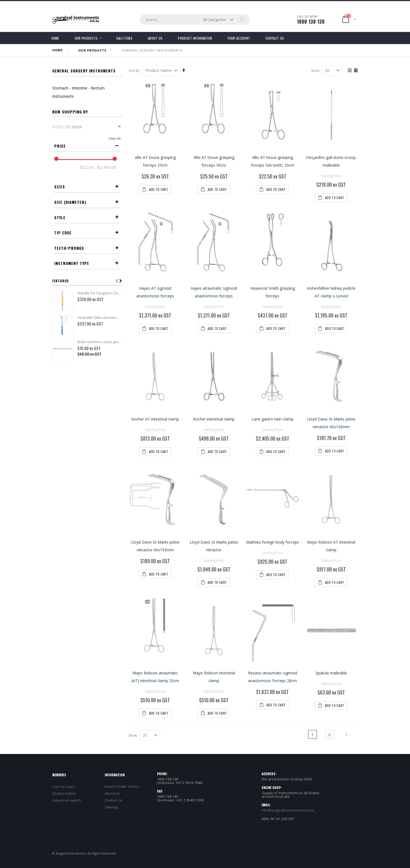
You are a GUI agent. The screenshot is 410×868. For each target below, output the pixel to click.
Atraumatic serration (93, 355)
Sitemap (111, 807)
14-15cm (102, 192)
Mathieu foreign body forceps (273, 542)
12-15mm (103, 269)
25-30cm (102, 223)
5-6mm (105, 263)
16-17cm (102, 198)
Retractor (103, 417)
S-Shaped (103, 328)
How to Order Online (122, 786)
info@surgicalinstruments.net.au (288, 810)
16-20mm (103, 276)
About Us (112, 793)
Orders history (64, 793)
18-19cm (104, 204)
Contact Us (114, 800)
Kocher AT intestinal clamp (155, 419)
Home (58, 50)
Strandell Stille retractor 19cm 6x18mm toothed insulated (100, 477)
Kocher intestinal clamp (214, 419)
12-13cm (104, 186)
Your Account (64, 786)
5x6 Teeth (102, 383)
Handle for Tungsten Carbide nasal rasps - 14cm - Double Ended (100, 453)
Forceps (104, 410)
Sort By (134, 71)
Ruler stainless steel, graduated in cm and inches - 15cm (100, 502)
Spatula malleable (331, 673)
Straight (103, 315)
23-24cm (102, 217)
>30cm (106, 229)
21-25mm (103, 282)
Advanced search (67, 800)
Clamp (106, 423)
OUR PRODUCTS (92, 50)
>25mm (105, 288)
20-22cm (102, 211)
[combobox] (195, 20)
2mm (107, 257)
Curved (105, 322)
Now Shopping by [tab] (70, 112)
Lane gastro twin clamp (273, 419)
